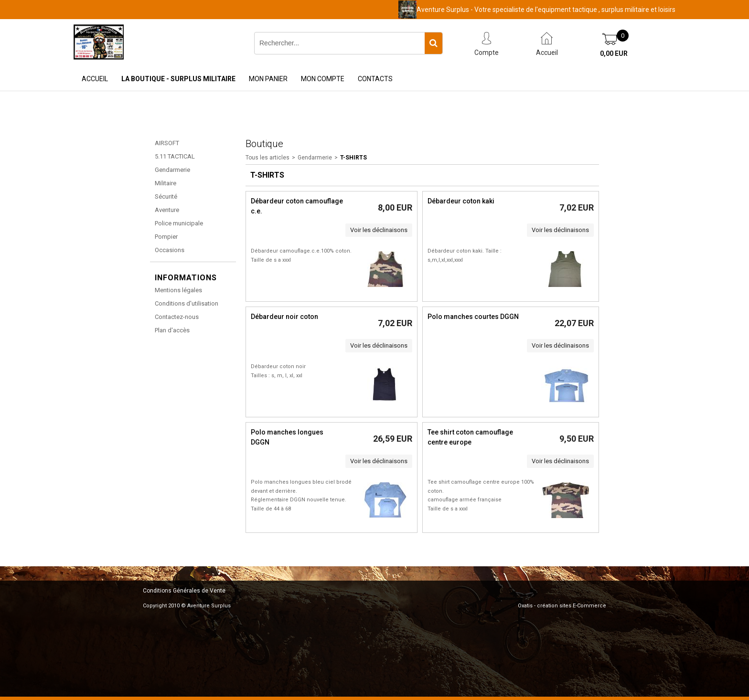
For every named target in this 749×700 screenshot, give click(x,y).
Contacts (375, 79)
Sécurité (166, 196)
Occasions (170, 250)
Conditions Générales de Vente (184, 591)
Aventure (167, 210)
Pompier (166, 237)
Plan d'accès (172, 330)
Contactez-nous (177, 317)
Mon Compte (323, 79)
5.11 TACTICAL (175, 156)
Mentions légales (178, 290)
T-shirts (353, 158)
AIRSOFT (167, 143)
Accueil (95, 79)
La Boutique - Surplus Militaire (178, 79)
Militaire (166, 183)
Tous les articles (267, 158)
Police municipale (179, 223)
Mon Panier (268, 79)
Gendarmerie (172, 170)
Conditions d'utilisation (187, 303)
